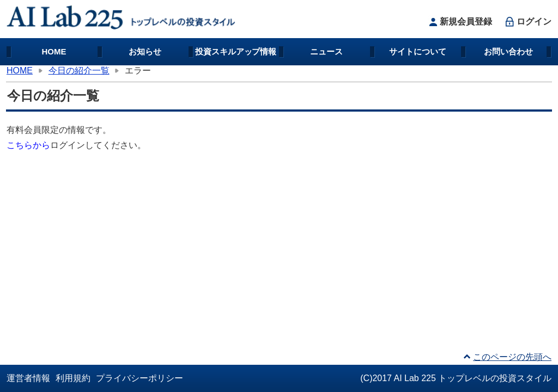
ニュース (326, 51)
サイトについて (418, 51)
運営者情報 (28, 378)
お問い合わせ (508, 51)
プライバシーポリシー (139, 378)
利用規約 (73, 378)
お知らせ (145, 51)
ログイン (527, 22)
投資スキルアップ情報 (236, 51)
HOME (54, 51)
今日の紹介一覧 (79, 71)
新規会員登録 (459, 22)
